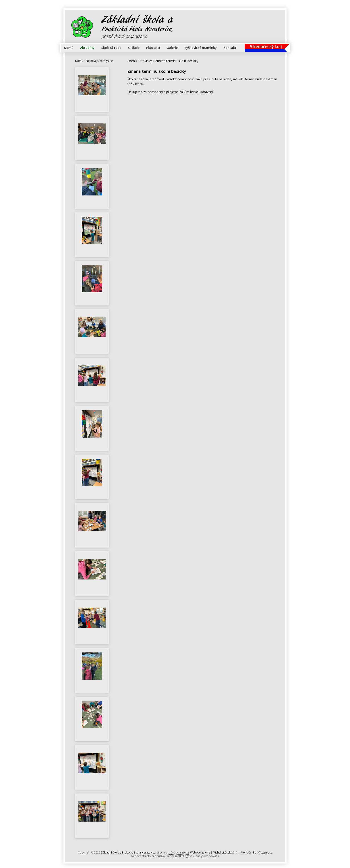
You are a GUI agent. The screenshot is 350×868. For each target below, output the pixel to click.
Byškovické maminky (201, 48)
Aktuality (87, 48)
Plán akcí (153, 48)
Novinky (146, 61)
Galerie (172, 48)
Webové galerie (200, 852)
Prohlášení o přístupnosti (256, 852)
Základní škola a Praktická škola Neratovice (128, 852)
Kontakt (230, 48)
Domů (69, 48)
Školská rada (111, 48)
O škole (134, 48)
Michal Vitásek (222, 852)
